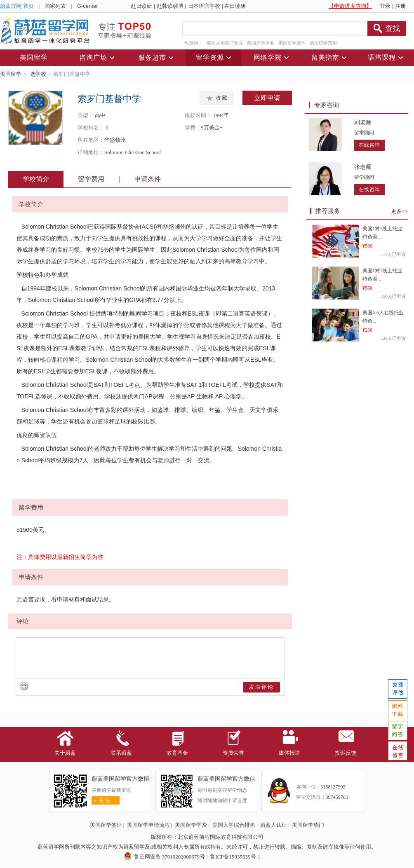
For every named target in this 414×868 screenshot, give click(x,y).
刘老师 (363, 123)
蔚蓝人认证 (274, 825)
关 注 (101, 800)
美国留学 (11, 74)
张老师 (363, 167)
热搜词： (193, 43)
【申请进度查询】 (350, 6)
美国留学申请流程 (148, 825)
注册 (400, 6)
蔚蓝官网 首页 (17, 6)
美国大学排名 (261, 43)
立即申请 (267, 98)
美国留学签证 (106, 825)
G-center (88, 6)
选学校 (38, 74)
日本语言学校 (204, 6)
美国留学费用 (323, 43)
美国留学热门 (308, 825)
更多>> (399, 211)
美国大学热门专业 (225, 43)
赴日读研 (141, 6)
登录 (385, 6)
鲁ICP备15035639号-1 (235, 857)
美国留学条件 (292, 43)
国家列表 (55, 6)
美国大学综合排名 (234, 825)
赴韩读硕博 (170, 6)
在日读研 (235, 6)
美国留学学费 (191, 825)
